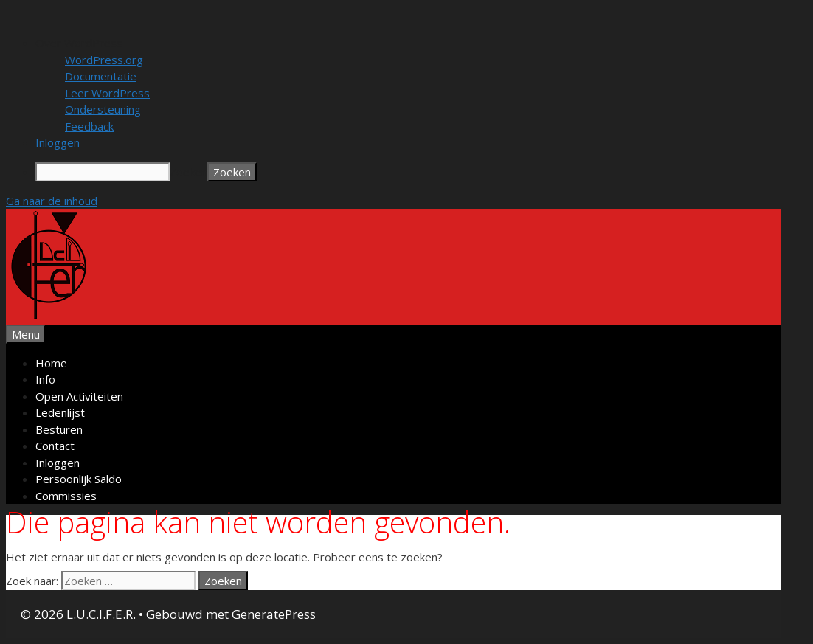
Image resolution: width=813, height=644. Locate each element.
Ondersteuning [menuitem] (103, 109)
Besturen (59, 429)
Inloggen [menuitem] (58, 142)
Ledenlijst (60, 412)
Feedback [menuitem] (89, 126)
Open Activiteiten (79, 396)
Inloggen (58, 463)
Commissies (66, 496)
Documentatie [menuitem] (101, 76)
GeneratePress (274, 614)
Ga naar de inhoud (52, 201)
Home (51, 363)
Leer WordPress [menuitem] (107, 93)
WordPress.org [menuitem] (104, 60)
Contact (55, 446)
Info (45, 379)
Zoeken (188, 172)
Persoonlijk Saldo (79, 479)
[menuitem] (421, 43)
